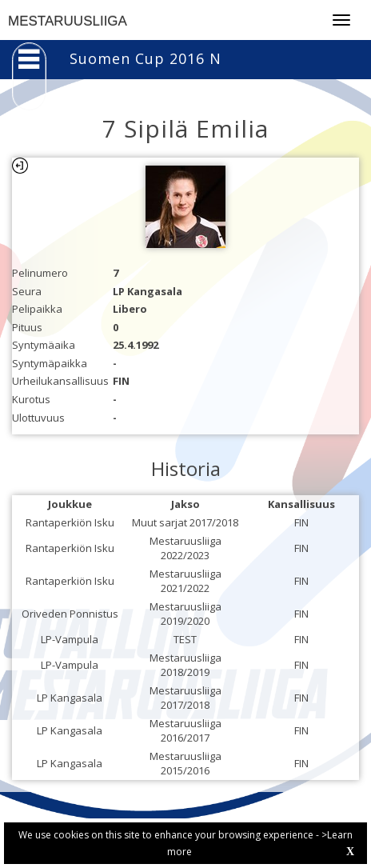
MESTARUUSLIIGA (68, 21)
